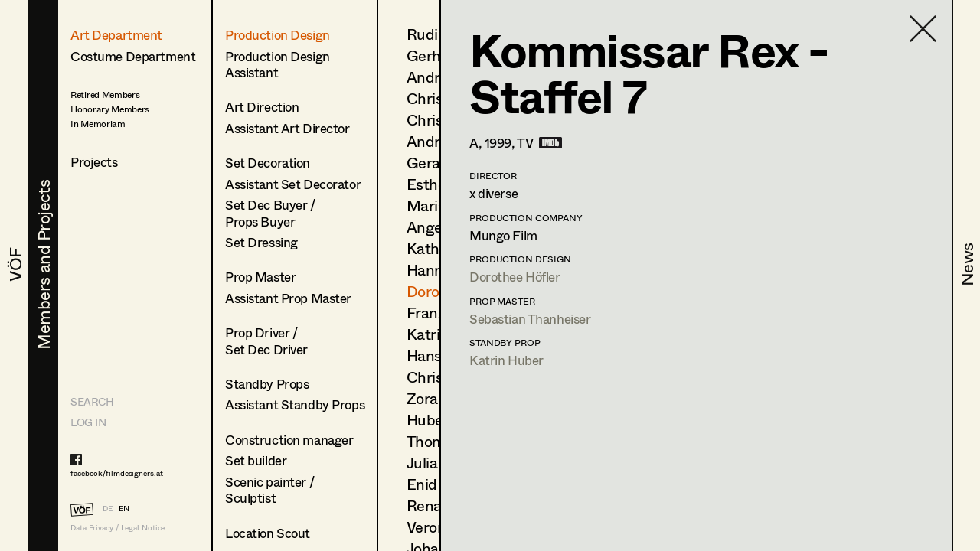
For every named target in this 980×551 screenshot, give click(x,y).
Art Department (116, 35)
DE (108, 508)
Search (92, 401)
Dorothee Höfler (515, 277)
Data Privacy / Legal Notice (118, 528)
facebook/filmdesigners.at (117, 473)
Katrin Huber (506, 360)
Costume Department (133, 56)
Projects (94, 162)
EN (124, 508)
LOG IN (88, 422)
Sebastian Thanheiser (530, 319)
